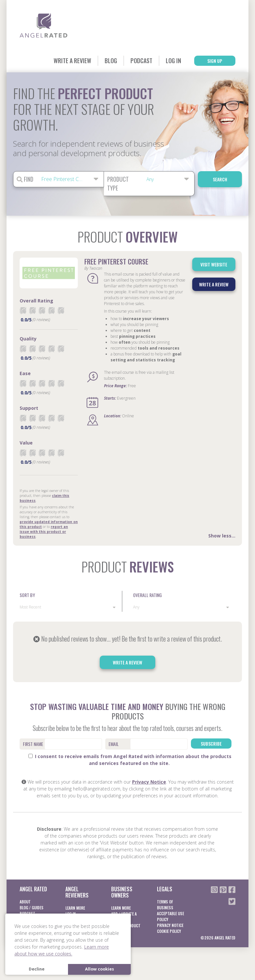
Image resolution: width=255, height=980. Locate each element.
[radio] (23, 310)
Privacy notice (170, 925)
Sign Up (215, 61)
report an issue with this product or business (44, 532)
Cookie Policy (169, 931)
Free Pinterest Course (116, 262)
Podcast (141, 61)
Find (25, 179)
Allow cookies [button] (100, 969)
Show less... (222, 536)
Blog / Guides (32, 907)
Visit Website (214, 264)
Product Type (118, 183)
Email (114, 744)
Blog (111, 61)
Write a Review (72, 61)
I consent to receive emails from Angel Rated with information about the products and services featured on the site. (130, 760)
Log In (173, 61)
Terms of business (165, 905)
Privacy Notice (149, 782)
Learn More (75, 908)
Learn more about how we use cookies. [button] (62, 950)
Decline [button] (37, 969)
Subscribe (211, 744)
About (25, 902)
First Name (33, 744)
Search (220, 179)
